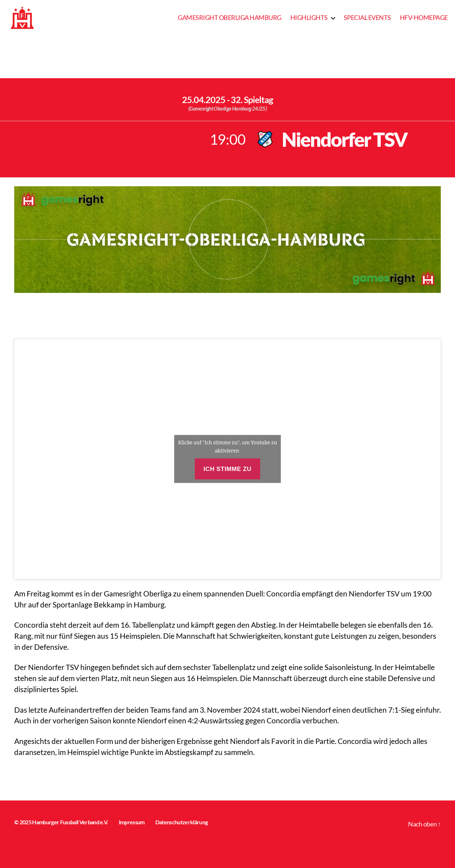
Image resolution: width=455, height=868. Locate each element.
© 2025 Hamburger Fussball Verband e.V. (61, 822)
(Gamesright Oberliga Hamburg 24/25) (227, 108)
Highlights (309, 18)
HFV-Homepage (424, 18)
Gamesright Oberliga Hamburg (230, 18)
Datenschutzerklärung (182, 822)
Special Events (367, 18)
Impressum (132, 822)
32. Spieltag (252, 100)
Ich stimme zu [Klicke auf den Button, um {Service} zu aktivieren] (228, 469)
